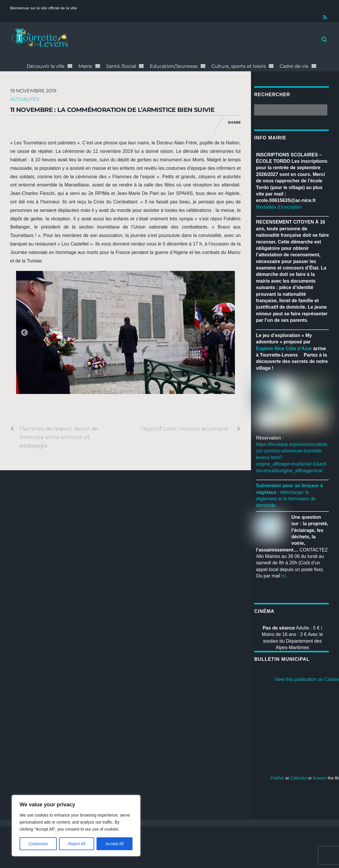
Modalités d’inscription (279, 207)
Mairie (85, 66)
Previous (24, 333)
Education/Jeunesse (174, 66)
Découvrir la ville (46, 66)
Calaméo (298, 778)
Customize (38, 844)
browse (320, 778)
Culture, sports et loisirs (239, 66)
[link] (284, 349)
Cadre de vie (294, 66)
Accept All (115, 844)
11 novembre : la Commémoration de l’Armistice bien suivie (112, 110)
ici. (284, 576)
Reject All (77, 844)
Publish (277, 778)
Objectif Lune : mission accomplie (191, 429)
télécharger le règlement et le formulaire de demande (286, 499)
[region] (76, 826)
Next (227, 333)
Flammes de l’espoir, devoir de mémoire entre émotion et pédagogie (54, 437)
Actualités (25, 99)
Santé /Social (121, 66)
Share (234, 122)
